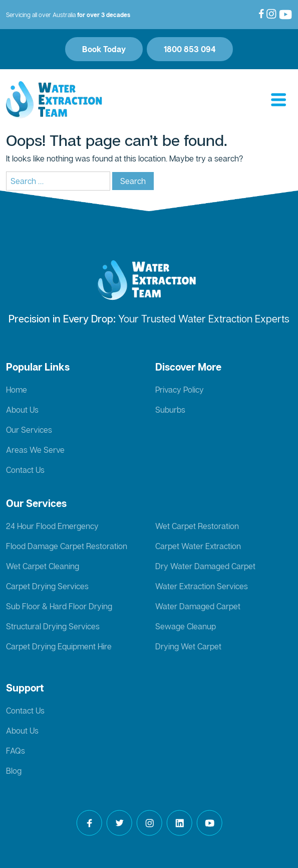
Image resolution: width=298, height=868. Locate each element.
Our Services (29, 430)
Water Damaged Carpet (198, 606)
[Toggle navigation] (278, 100)
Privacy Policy (180, 390)
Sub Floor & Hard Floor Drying (59, 606)
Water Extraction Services (202, 586)
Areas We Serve (35, 450)
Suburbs (170, 410)
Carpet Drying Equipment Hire (59, 646)
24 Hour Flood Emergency (52, 526)
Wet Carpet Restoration (197, 526)
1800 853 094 (190, 49)
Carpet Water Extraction (198, 546)
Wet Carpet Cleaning (43, 566)
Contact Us (25, 470)
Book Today (104, 49)
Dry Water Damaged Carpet (205, 566)
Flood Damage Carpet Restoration (67, 546)
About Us (22, 410)
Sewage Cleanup (186, 626)
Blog (14, 771)
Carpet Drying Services (47, 586)
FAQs (16, 751)
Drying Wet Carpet (188, 646)
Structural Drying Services (53, 626)
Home (17, 390)
